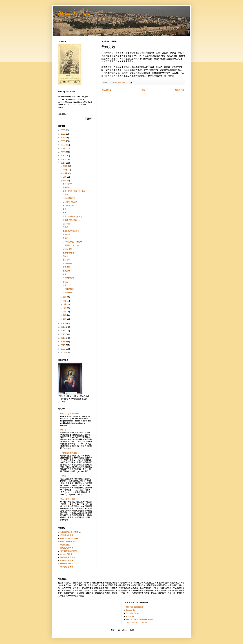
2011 (63, 342)
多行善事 (66, 260)
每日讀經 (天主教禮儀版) (70, 532)
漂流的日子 (67, 264)
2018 (63, 159)
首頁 (143, 90)
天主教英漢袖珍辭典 (69, 551)
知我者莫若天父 (69, 198)
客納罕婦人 (67, 224)
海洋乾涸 (66, 235)
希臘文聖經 (65, 545)
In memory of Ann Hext (70, 414)
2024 (63, 138)
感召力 (65, 282)
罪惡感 (65, 227)
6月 (65, 301)
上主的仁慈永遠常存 (71, 231)
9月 (65, 177)
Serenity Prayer (133, 613)
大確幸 (65, 256)
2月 (65, 315)
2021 (63, 148)
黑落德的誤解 (68, 278)
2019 (63, 156)
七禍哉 (65, 195)
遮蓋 (64, 285)
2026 (63, 130)
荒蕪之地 (66, 271)
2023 (63, 141)
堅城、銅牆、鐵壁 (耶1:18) (74, 191)
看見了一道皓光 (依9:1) (72, 216)
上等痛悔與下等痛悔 (69, 453)
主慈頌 (63, 476)
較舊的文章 (180, 90)
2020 (63, 152)
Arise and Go (74, 13)
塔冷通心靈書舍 (67, 567)
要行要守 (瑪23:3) (70, 202)
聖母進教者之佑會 (68, 557)
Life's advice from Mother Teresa (140, 619)
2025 (63, 134)
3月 (65, 312)
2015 (63, 327)
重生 (64, 209)
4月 (65, 308)
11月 (65, 170)
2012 (63, 338)
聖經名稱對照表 (67, 548)
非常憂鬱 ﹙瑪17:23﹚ (72, 245)
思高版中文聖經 (67, 535)
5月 (65, 304)
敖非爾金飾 (67, 249)
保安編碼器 (67, 293)
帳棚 (64, 274)
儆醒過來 (66, 187)
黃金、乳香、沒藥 (68, 499)
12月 (65, 166)
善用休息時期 (68, 253)
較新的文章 (107, 90)
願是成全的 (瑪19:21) (71, 220)
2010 (63, 345)
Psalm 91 (130, 616)
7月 (65, 297)
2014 (63, 331)
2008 (63, 352)
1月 (65, 319)
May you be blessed (135, 607)
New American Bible (69, 542)
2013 (63, 334)
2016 (63, 323)
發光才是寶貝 (68, 289)
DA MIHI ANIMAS (67, 564)
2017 (63, 163)
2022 (63, 145)
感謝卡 (63, 430)
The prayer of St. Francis (137, 623)
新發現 (65, 238)
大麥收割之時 (68, 206)
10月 (65, 173)
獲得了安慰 (67, 184)
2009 (63, 349)
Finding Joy (131, 610)
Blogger (126, 630)
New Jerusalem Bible (69, 538)
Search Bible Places (69, 554)
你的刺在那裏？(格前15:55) (74, 242)
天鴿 (64, 213)
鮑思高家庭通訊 (67, 561)
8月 (65, 181)
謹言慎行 (66, 267)
